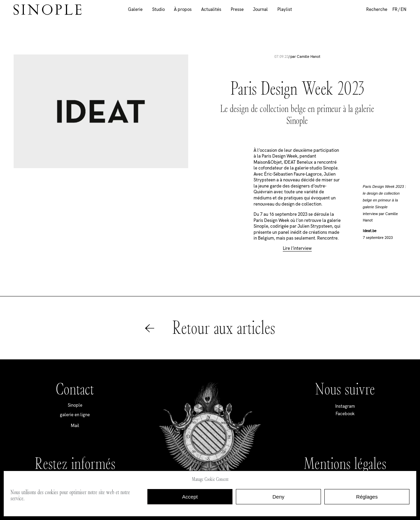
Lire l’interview (297, 248)
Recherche (377, 9)
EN (403, 9)
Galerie (135, 9)
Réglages (367, 497)
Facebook (345, 414)
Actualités (211, 9)
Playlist (285, 9)
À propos (183, 9)
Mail (75, 426)
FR (395, 9)
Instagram (345, 406)
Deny (278, 497)
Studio (158, 9)
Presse (237, 9)
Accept (190, 497)
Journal (260, 9)
